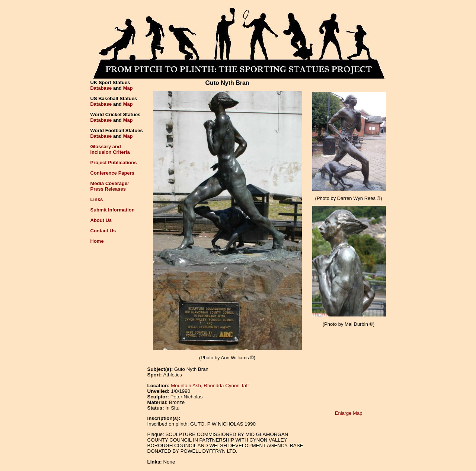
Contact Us (103, 231)
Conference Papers (113, 173)
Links (97, 199)
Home (97, 241)
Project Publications (114, 163)
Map (128, 88)
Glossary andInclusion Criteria (110, 149)
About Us (101, 220)
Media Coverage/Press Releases (110, 186)
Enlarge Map (349, 413)
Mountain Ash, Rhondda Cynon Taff (210, 386)
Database (101, 88)
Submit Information (113, 210)
